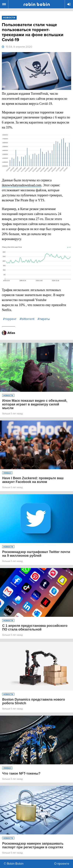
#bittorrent (27, 319)
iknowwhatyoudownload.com (22, 185)
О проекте (62, 864)
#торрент (10, 319)
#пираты (44, 319)
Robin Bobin (37, 4)
